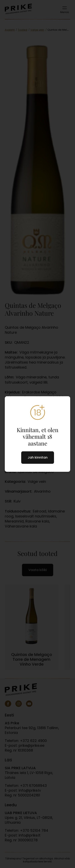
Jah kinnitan (38, 457)
